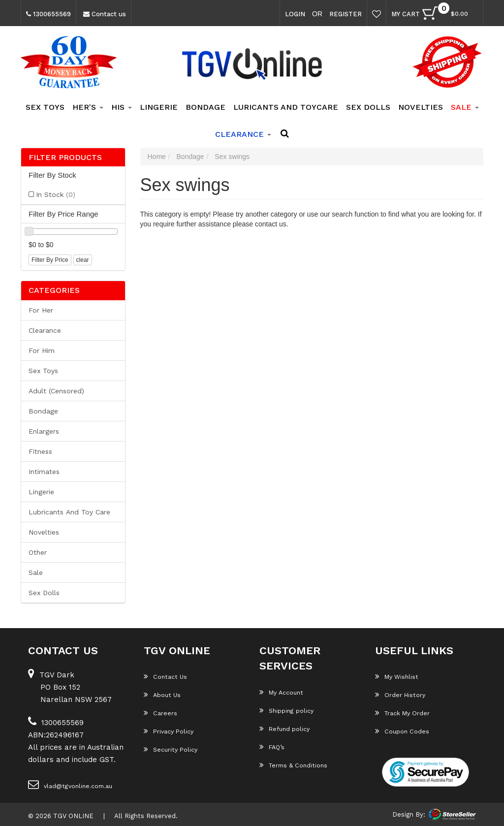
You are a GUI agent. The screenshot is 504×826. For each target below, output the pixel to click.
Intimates (44, 472)
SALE (465, 107)
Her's (88, 107)
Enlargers (44, 431)
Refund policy (284, 729)
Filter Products (65, 158)
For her (41, 310)
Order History (400, 695)
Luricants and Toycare (286, 107)
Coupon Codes (402, 731)
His (122, 107)
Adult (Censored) (56, 391)
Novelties (421, 107)
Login (295, 14)
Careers (160, 713)
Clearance (45, 330)
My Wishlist (396, 676)
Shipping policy (286, 710)
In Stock (56, 194)
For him (42, 350)
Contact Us (165, 676)
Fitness (40, 451)
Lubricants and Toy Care (69, 512)
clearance (243, 134)
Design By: (409, 814)
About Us (162, 695)
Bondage (205, 107)
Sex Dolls (368, 107)
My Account (281, 692)
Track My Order (402, 713)
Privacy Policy (168, 731)
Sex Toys (45, 107)
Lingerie (159, 107)
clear (83, 260)
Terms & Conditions (293, 765)
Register (346, 14)
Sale (36, 572)
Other (38, 552)
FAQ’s (272, 747)
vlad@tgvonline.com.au (70, 784)
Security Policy (170, 749)
